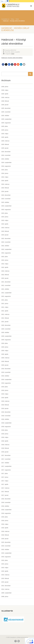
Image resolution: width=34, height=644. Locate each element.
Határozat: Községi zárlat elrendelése (12, 58)
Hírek (13, 54)
